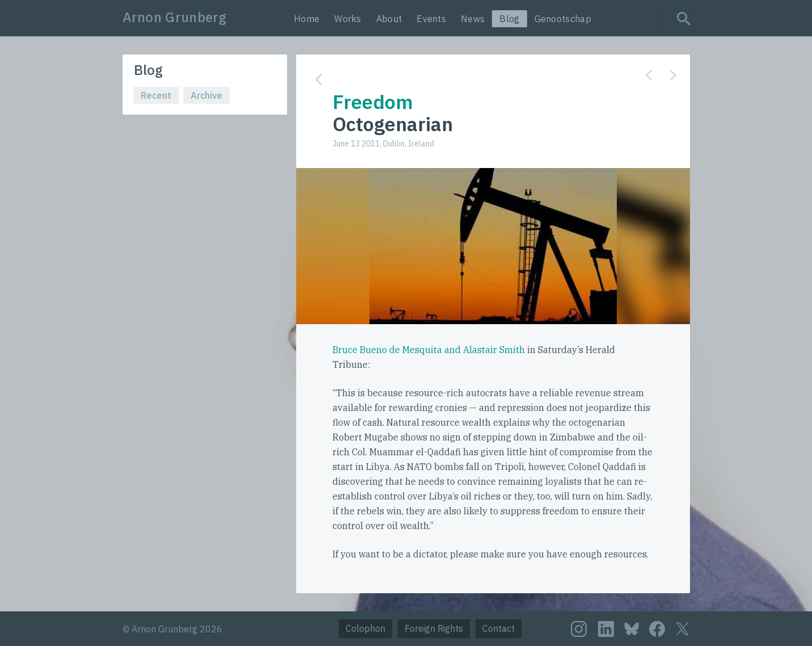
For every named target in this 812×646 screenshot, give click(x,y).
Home (307, 19)
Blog (509, 19)
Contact (498, 628)
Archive (207, 95)
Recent (156, 95)
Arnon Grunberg (175, 17)
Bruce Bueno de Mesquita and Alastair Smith (429, 350)
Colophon (365, 628)
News (473, 19)
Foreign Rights (434, 628)
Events (431, 19)
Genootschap (563, 19)
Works (348, 19)
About (389, 19)
